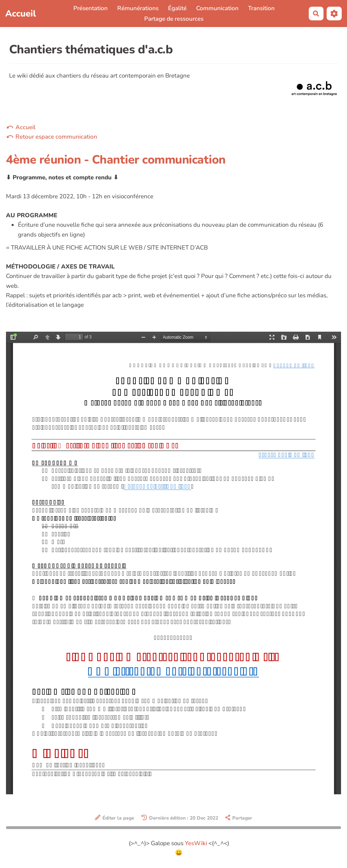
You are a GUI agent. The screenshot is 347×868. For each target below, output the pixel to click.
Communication (217, 8)
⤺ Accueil (21, 127)
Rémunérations (138, 8)
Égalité (177, 8)
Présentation (91, 8)
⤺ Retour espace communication (52, 137)
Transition (261, 8)
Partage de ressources (174, 19)
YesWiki (196, 843)
